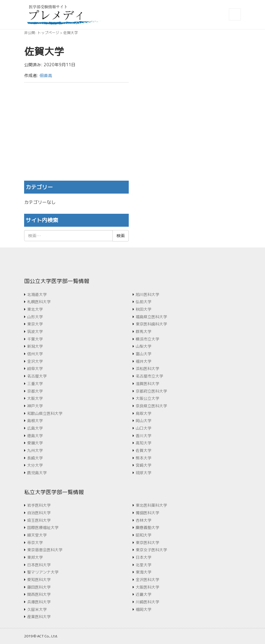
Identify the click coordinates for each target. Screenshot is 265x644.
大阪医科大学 (147, 587)
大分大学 (35, 465)
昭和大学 (144, 535)
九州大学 (35, 450)
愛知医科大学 (39, 580)
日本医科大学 (39, 565)
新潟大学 (35, 346)
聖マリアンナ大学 (43, 572)
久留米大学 (37, 609)
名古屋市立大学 (149, 376)
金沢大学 (35, 361)
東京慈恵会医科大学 (45, 550)
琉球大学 (144, 473)
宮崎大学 (144, 465)
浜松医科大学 (147, 369)
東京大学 (35, 324)
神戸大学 (35, 406)
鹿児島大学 (37, 473)
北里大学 (144, 565)
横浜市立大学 (147, 339)
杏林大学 (144, 520)
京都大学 (35, 391)
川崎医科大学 (147, 602)
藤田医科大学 (39, 587)
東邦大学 (35, 557)
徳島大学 (35, 436)
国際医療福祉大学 (43, 527)
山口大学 (144, 428)
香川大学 (144, 436)
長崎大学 (35, 458)
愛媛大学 (35, 443)
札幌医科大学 (39, 302)
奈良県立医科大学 (151, 406)
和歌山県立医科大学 (45, 413)
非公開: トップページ (42, 33)
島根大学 (35, 421)
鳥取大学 (144, 413)
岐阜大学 (35, 369)
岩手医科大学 (39, 505)
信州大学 (35, 354)
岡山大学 (144, 421)
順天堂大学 (37, 535)
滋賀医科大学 (147, 384)
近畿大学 (144, 594)
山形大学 (35, 317)
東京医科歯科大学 (151, 324)
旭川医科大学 (147, 294)
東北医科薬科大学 (151, 505)
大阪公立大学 (147, 398)
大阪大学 (35, 398)
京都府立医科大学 (151, 391)
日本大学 (144, 557)
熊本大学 (144, 458)
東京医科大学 (147, 543)
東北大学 (35, 309)
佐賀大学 (144, 450)
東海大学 (144, 572)
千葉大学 (35, 339)
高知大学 (144, 443)
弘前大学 (144, 302)
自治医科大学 (39, 513)
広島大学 (35, 428)
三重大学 (35, 384)
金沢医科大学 (147, 580)
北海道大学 (37, 294)
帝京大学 (35, 543)
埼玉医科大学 (39, 520)
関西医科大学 (39, 594)
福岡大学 (144, 609)
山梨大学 (144, 346)
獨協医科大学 (147, 513)
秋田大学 (144, 309)
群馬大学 (144, 331)
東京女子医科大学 (151, 550)
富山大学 (144, 354)
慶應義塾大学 (147, 527)
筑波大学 (35, 331)
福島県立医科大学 (151, 317)
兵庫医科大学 (39, 602)
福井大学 (144, 361)
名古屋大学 (37, 376)
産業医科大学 (39, 617)
